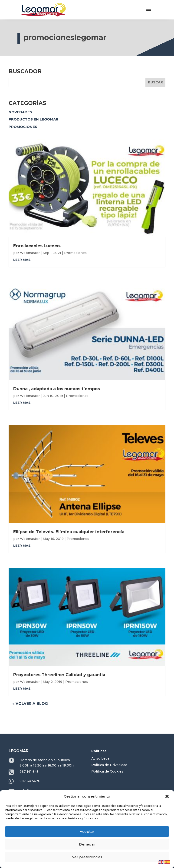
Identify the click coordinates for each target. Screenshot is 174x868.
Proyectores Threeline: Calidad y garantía (59, 675)
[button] (167, 796)
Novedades (20, 112)
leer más (22, 260)
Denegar (87, 844)
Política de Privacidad (109, 765)
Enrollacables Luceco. (37, 246)
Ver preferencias (87, 857)
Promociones (23, 127)
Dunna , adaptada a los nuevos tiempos (57, 389)
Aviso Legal (101, 758)
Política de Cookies (107, 771)
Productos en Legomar (33, 119)
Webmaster (30, 253)
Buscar (155, 82)
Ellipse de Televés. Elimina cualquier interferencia (69, 532)
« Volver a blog (30, 704)
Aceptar (87, 832)
